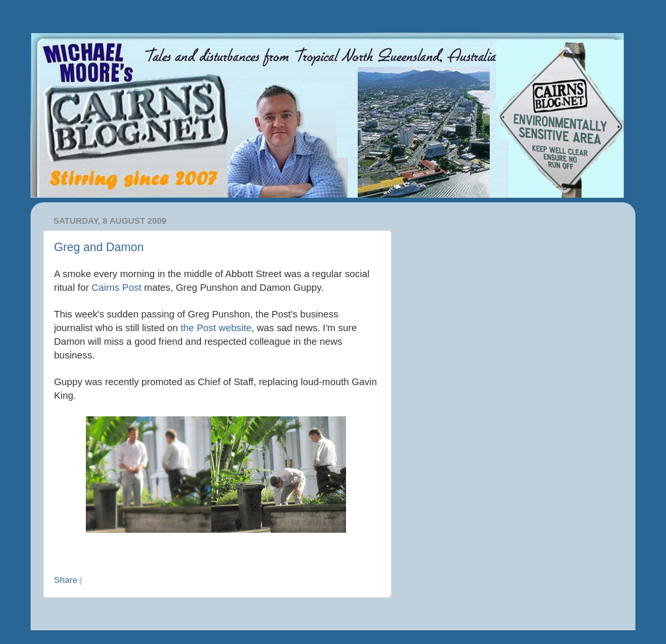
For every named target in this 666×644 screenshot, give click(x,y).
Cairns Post (117, 288)
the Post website (216, 328)
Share (66, 580)
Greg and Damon (99, 247)
